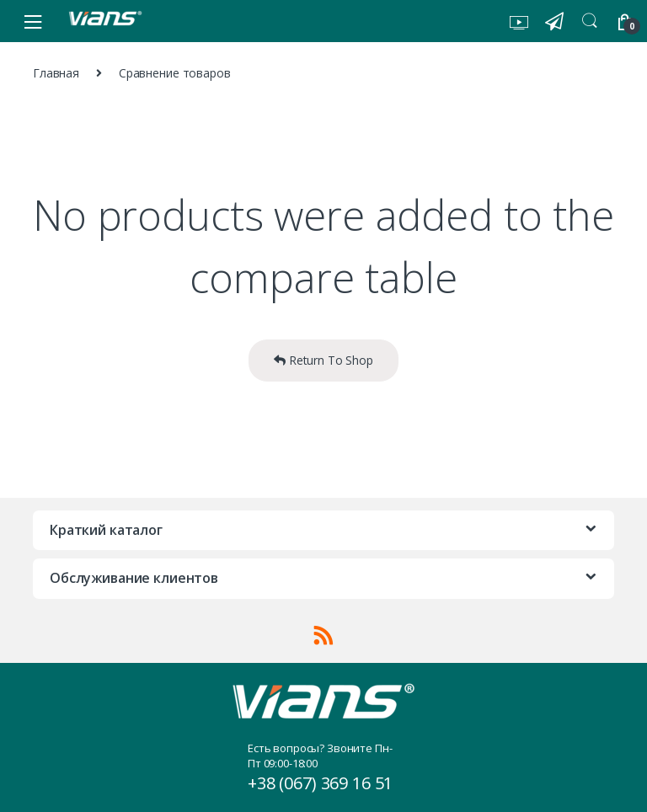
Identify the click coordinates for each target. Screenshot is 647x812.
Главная (56, 73)
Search (590, 21)
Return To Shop (323, 360)
